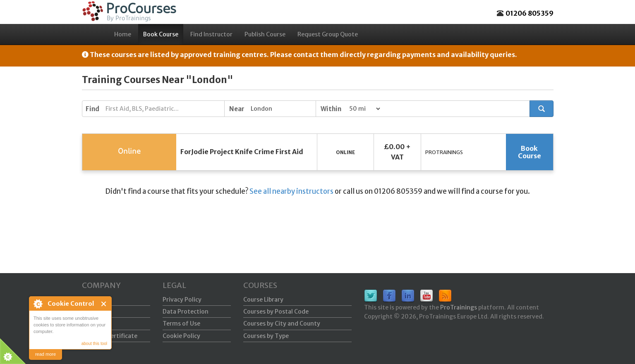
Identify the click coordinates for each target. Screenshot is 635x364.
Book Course (161, 34)
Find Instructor (211, 34)
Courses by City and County (282, 324)
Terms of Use (181, 324)
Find (92, 109)
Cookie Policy (181, 336)
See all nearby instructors (291, 191)
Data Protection (186, 312)
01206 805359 (530, 13)
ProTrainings (459, 307)
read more (46, 354)
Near (237, 109)
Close (104, 304)
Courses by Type (266, 336)
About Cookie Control (38, 304)
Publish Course (265, 34)
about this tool (94, 344)
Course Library (263, 300)
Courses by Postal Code (276, 312)
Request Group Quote (328, 34)
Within (331, 109)
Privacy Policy (182, 300)
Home (123, 34)
